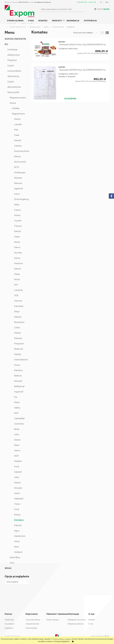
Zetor (17, 493)
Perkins (18, 461)
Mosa (17, 242)
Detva (17, 119)
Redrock (19, 349)
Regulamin (9, 628)
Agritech (19, 189)
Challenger (20, 173)
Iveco (17, 194)
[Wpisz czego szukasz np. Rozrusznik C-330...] (82, 9)
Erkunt (18, 231)
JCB (16, 295)
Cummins (19, 424)
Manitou (18, 370)
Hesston (19, 263)
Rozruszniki (13, 92)
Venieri (18, 140)
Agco (17, 531)
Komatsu (19, 520)
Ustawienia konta (32, 624)
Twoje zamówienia (33, 620)
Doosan (18, 488)
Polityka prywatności (75, 624)
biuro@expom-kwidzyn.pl (43, 2)
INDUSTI (107, 636)
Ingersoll (19, 392)
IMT (16, 285)
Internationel (21, 360)
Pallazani (19, 499)
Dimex (17, 156)
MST (17, 413)
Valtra (17, 408)
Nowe (13, 103)
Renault (18, 381)
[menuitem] (15, 21)
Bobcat (18, 376)
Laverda (18, 290)
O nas (91, 624)
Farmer (18, 525)
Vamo (17, 451)
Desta (17, 515)
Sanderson (20, 536)
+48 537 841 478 (23, 2)
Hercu (17, 247)
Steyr (17, 312)
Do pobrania (9, 624)
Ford (17, 467)
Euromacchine (22, 151)
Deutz (17, 215)
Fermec (18, 301)
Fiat (16, 130)
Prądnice (12, 60)
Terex (17, 504)
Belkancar (19, 386)
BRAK (8, 568)
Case (17, 135)
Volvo (17, 541)
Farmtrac (19, 306)
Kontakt (92, 620)
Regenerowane (18, 98)
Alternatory (13, 76)
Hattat (18, 354)
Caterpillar (19, 418)
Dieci (17, 445)
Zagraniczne (18, 114)
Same (17, 258)
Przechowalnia (31, 628)
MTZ (17, 167)
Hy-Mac (18, 253)
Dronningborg (21, 199)
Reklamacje (9, 620)
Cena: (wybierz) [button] (12, 582)
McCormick (20, 162)
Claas (17, 237)
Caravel (18, 472)
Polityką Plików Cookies (62, 639)
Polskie (16, 108)
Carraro (18, 146)
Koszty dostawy (53, 620)
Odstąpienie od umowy (77, 620)
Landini (18, 124)
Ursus (17, 365)
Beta (17, 429)
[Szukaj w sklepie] (61, 9)
